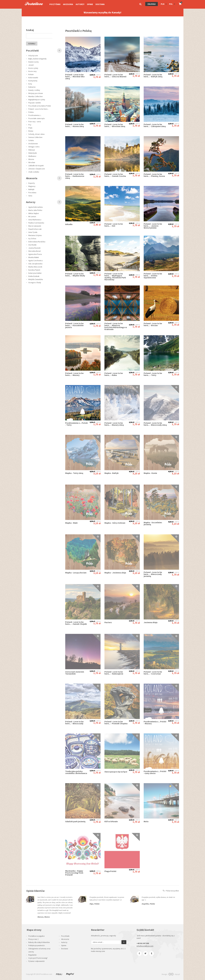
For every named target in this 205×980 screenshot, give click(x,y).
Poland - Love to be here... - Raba (114, 374)
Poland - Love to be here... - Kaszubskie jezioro (74, 325)
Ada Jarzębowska (35, 264)
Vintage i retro (34, 147)
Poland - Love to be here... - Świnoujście (114, 673)
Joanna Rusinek (34, 248)
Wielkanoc (32, 156)
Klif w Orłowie (111, 821)
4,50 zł (92, 471)
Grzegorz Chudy (35, 282)
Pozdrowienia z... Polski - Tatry (76, 424)
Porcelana (32, 193)
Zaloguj (152, 4)
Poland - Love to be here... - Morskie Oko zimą (75, 77)
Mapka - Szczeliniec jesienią (153, 523)
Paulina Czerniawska (36, 223)
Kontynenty (33, 81)
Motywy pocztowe (36, 93)
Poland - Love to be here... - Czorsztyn (153, 673)
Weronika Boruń (35, 251)
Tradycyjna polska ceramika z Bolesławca (76, 772)
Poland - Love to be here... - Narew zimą (75, 125)
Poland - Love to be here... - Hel (114, 225)
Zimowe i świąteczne (37, 169)
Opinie (90, 4)
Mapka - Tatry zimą (74, 473)
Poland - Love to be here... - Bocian (153, 324)
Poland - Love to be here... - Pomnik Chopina (116, 723)
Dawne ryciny (34, 62)
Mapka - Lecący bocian (76, 573)
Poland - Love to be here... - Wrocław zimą (115, 125)
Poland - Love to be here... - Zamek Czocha (115, 175)
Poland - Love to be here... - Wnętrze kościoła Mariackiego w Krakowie (116, 326)
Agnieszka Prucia (35, 254)
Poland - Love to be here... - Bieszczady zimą (155, 424)
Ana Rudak (32, 245)
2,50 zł (92, 75)
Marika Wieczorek (35, 267)
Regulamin (32, 955)
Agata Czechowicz (36, 260)
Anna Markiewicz (35, 220)
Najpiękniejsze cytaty (37, 100)
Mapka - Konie (150, 473)
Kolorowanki (33, 78)
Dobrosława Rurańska (37, 242)
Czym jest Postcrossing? (38, 958)
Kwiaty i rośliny (34, 90)
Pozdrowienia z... (35, 115)
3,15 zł (97, 473)
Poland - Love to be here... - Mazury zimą (114, 424)
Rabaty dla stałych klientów (39, 942)
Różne (31, 131)
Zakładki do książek (36, 166)
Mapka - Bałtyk (112, 473)
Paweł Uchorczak (35, 229)
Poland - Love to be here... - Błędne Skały (75, 275)
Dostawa (100, 4)
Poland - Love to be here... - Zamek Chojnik (76, 623)
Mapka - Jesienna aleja (115, 573)
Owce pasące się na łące (116, 772)
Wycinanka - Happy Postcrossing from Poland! (74, 873)
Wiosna (31, 159)
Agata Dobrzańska (35, 207)
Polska (31, 112)
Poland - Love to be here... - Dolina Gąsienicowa (153, 276)
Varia (30, 196)
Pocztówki (55, 4)
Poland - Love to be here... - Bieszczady (74, 723)
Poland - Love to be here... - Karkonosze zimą (75, 176)
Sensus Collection (35, 137)
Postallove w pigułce (36, 936)
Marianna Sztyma (35, 235)
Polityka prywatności (37, 945)
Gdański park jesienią (75, 821)
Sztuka (31, 140)
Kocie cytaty (33, 68)
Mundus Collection (35, 96)
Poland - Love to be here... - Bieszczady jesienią (153, 574)
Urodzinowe (33, 144)
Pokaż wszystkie (171, 891)
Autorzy (80, 4)
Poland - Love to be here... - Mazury (74, 374)
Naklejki (31, 189)
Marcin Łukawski (35, 226)
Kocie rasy (32, 71)
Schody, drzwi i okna (36, 134)
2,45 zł (97, 225)
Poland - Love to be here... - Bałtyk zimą (153, 76)
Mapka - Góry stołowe (115, 523)
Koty (30, 84)
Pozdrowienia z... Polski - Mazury (155, 723)
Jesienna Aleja (151, 622)
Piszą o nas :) (33, 939)
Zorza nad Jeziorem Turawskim (75, 673)
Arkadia (69, 224)
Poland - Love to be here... (39, 109)
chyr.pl (174, 974)
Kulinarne (32, 87)
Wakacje (32, 150)
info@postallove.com (145, 946)
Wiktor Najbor (34, 213)
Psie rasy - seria (35, 122)
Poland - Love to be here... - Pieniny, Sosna (154, 175)
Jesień (31, 65)
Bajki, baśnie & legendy (37, 59)
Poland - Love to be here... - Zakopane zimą (155, 125)
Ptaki (30, 128)
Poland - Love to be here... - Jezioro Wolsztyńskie (153, 226)
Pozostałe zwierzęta (36, 118)
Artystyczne (33, 56)
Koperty (32, 183)
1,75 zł (97, 77)
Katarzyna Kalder (35, 273)
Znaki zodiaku (34, 172)
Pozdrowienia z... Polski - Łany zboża (155, 772)
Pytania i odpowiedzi (36, 961)
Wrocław (32, 162)
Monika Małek (34, 257)
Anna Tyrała (33, 232)
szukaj (32, 44)
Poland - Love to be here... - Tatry (153, 374)
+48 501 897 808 (143, 943)
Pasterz (108, 622)
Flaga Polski (110, 871)
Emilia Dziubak (34, 276)
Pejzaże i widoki (35, 103)
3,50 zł (92, 223)
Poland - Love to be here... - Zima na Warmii (115, 76)
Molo (146, 821)
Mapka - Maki (71, 523)
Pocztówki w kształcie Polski (40, 106)
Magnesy (32, 186)
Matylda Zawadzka (36, 279)
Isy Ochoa (32, 238)
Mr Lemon (32, 216)
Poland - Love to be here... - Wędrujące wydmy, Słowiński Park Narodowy (115, 277)
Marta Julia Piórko (35, 210)
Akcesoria (68, 4)
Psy (30, 125)
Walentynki (33, 153)
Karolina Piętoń (34, 270)
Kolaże (31, 74)
